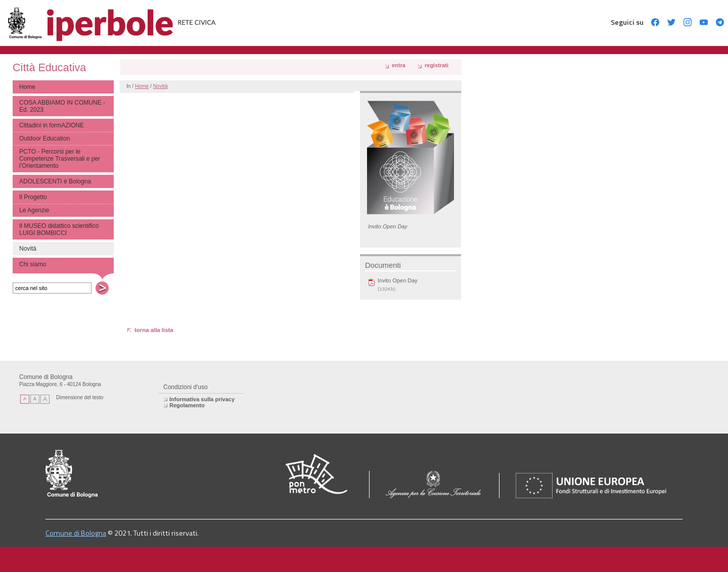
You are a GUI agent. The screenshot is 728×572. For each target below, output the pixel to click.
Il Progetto (33, 197)
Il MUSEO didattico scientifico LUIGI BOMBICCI (59, 229)
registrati (437, 65)
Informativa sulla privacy (202, 399)
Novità (161, 86)
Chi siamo (33, 264)
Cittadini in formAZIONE (52, 125)
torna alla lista (154, 330)
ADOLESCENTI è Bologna (55, 181)
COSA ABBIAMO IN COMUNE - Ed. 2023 (62, 106)
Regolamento (187, 405)
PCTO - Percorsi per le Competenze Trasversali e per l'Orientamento (60, 159)
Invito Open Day (398, 280)
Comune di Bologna (76, 533)
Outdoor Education (44, 138)
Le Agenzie (34, 210)
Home (27, 87)
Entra (399, 65)
